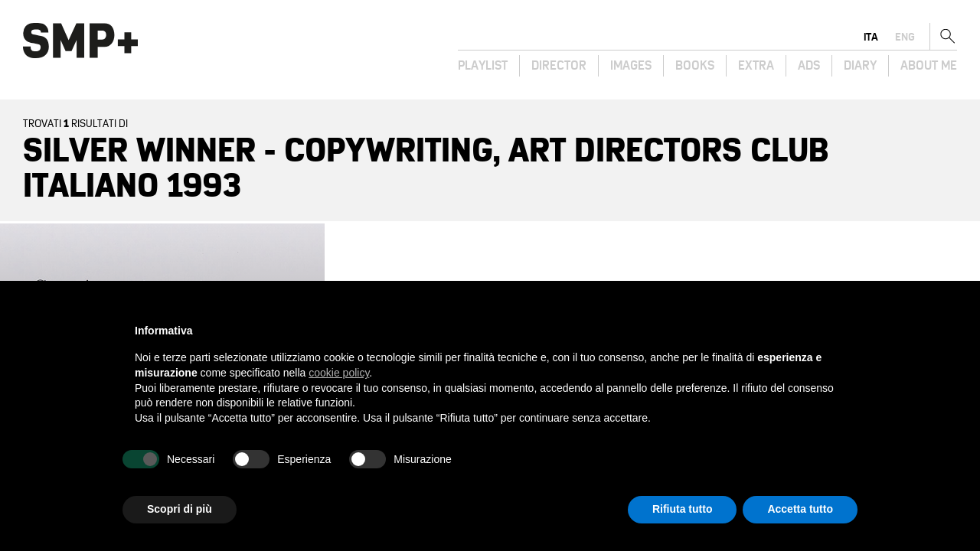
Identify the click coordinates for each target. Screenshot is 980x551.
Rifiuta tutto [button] (683, 509)
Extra (756, 66)
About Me (929, 66)
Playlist (483, 66)
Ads (809, 66)
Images (631, 66)
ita (871, 37)
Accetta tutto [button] (800, 509)
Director (559, 66)
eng (905, 37)
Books (695, 66)
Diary (860, 66)
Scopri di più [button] (180, 509)
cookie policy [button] (339, 373)
